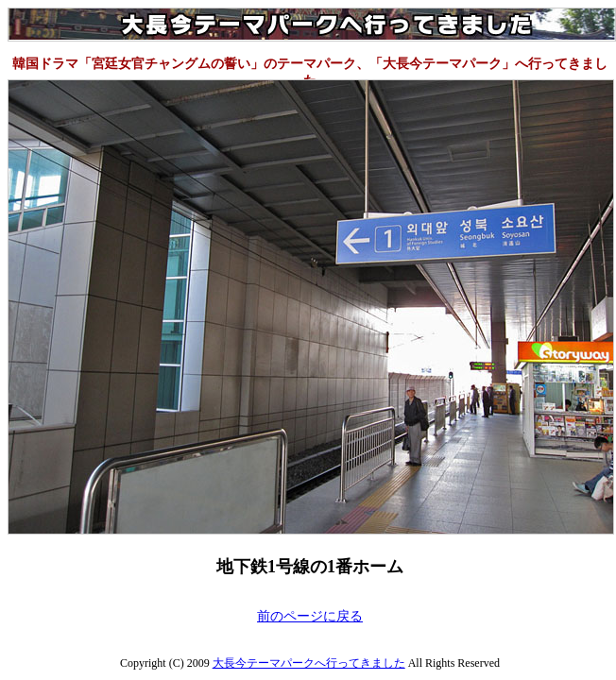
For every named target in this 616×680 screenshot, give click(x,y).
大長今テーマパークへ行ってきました (309, 663)
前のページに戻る (310, 616)
